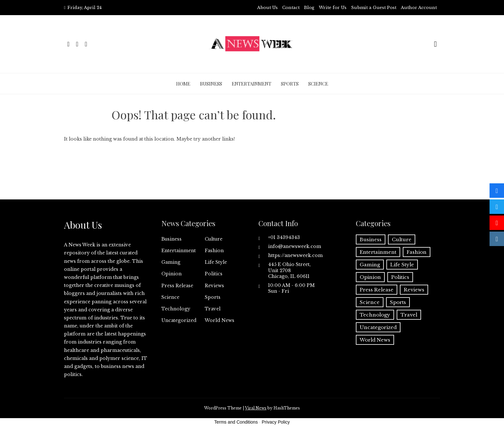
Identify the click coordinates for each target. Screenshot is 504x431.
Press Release (177, 286)
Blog (309, 8)
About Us (267, 8)
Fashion (214, 251)
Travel (213, 309)
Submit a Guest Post (374, 8)
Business (211, 84)
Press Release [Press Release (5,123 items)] (377, 290)
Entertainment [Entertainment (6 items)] (378, 252)
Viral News (256, 408)
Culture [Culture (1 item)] (402, 239)
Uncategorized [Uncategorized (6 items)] (378, 327)
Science (318, 84)
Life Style (216, 262)
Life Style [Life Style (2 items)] (402, 265)
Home (183, 84)
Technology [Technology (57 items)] (375, 315)
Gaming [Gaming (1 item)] (370, 265)
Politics (214, 274)
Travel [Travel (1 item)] (409, 315)
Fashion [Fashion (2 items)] (417, 252)
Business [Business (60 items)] (371, 239)
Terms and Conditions (236, 422)
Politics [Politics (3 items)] (400, 277)
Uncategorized (179, 320)
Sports (290, 84)
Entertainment (252, 84)
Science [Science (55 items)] (370, 302)
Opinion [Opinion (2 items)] (370, 277)
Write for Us (333, 8)
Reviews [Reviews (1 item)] (414, 290)
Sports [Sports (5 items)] (398, 302)
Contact (291, 8)
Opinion (171, 274)
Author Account (419, 8)
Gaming (171, 262)
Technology (176, 309)
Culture (214, 239)
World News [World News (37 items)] (375, 340)
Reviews (214, 286)
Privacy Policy (276, 422)
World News (220, 320)
